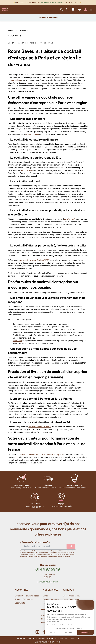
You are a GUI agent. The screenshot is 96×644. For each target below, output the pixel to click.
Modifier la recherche (48, 17)
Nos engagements (71, 599)
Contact (45, 615)
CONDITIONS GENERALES (46, 638)
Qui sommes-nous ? (72, 596)
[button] (90, 641)
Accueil (11, 30)
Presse (44, 622)
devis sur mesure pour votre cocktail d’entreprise (41, 454)
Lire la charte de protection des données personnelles (65, 625)
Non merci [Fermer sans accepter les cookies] (53, 632)
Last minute (20, 603)
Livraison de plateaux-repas (27, 596)
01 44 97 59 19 (48, 569)
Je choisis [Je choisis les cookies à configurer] (69, 632)
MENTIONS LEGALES (25, 638)
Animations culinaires (53, 2)
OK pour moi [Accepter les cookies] (86, 632)
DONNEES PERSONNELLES (68, 638)
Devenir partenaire (51, 599)
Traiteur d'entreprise (24, 599)
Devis (45, 596)
